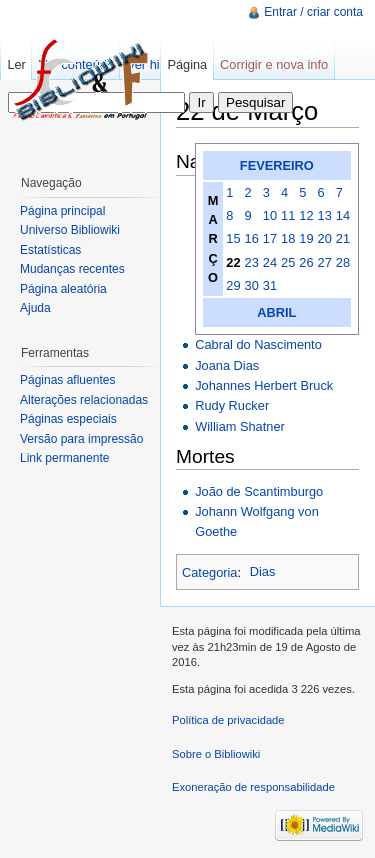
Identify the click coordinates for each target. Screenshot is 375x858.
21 (343, 238)
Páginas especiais (68, 419)
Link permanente (64, 458)
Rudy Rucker (232, 405)
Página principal (62, 211)
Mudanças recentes (72, 269)
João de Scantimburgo (259, 491)
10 (270, 215)
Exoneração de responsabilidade (253, 787)
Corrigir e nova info (274, 64)
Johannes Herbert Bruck (264, 385)
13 (325, 215)
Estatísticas (50, 250)
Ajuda (35, 308)
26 (306, 262)
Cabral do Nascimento (258, 344)
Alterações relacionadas (84, 400)
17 (270, 238)
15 (233, 238)
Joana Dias (227, 365)
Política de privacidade (228, 720)
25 (288, 262)
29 (233, 285)
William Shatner (240, 426)
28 (343, 262)
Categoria (210, 571)
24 (270, 262)
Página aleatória (63, 289)
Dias (263, 571)
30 (252, 285)
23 (252, 262)
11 (288, 215)
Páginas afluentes (67, 380)
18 (288, 238)
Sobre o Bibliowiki (216, 754)
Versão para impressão (81, 439)
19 (306, 238)
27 (325, 262)
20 (325, 238)
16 (252, 238)
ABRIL (276, 312)
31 (270, 285)
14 (343, 215)
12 (306, 215)
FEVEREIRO (277, 165)
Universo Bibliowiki (70, 230)
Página (187, 64)
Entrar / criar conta (313, 12)
